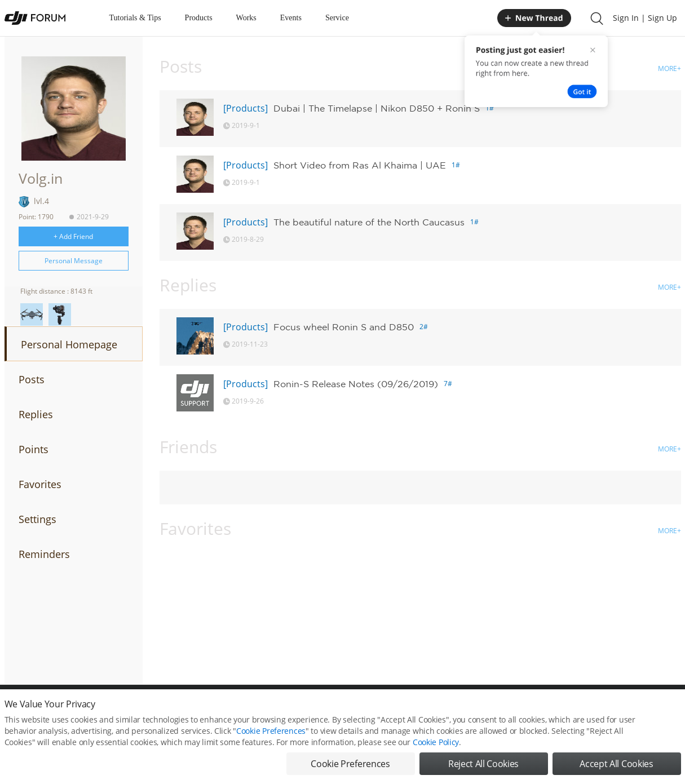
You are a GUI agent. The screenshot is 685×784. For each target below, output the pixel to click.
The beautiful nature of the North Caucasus (369, 222)
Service (337, 18)
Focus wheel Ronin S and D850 (344, 327)
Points (34, 449)
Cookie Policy (436, 752)
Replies (36, 414)
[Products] (246, 108)
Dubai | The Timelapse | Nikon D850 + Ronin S (377, 108)
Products (199, 18)
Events (291, 18)
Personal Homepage (69, 344)
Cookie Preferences (271, 740)
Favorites (40, 484)
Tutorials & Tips (135, 18)
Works (246, 18)
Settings (37, 519)
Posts (32, 379)
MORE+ (669, 68)
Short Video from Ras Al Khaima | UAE (360, 165)
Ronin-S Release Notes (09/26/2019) (356, 384)
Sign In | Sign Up (645, 18)
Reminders (44, 554)
